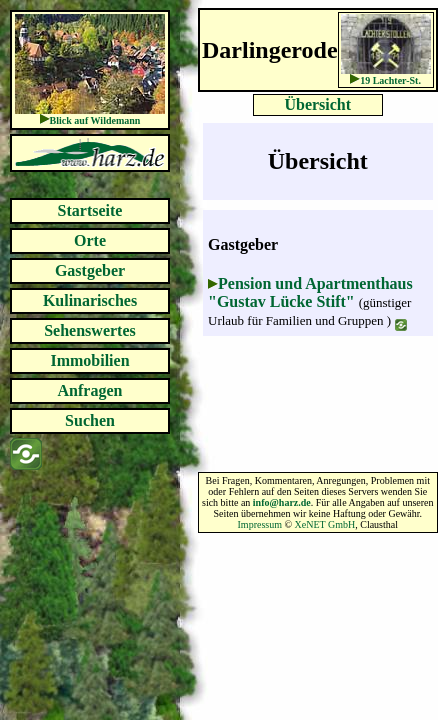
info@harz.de (282, 502)
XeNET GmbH (325, 524)
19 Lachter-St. (390, 80)
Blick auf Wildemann (95, 120)
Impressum (260, 524)
